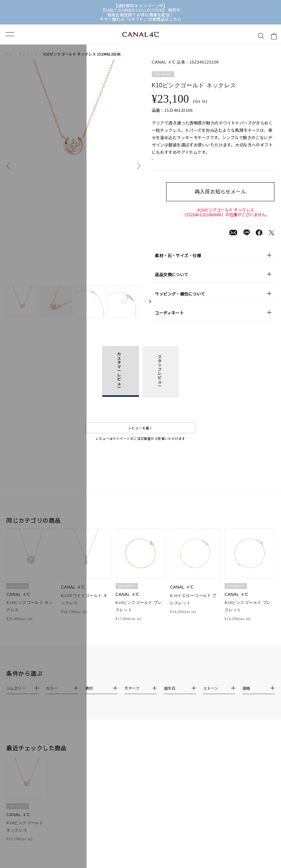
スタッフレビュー (160, 379)
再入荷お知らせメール (226, 199)
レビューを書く (140, 435)
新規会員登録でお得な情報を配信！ (141, 15)
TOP (9, 54)
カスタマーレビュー (119, 378)
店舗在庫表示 (170, 163)
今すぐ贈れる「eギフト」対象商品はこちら (140, 19)
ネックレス (28, 54)
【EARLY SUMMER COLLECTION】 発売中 (141, 10)
